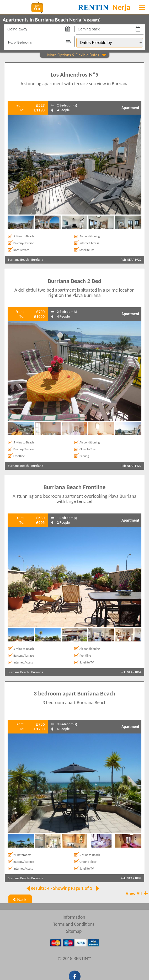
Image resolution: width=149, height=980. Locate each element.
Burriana (37, 259)
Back (19, 899)
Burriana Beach (18, 259)
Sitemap (74, 931)
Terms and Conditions (74, 924)
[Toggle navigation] (142, 8)
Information (74, 917)
